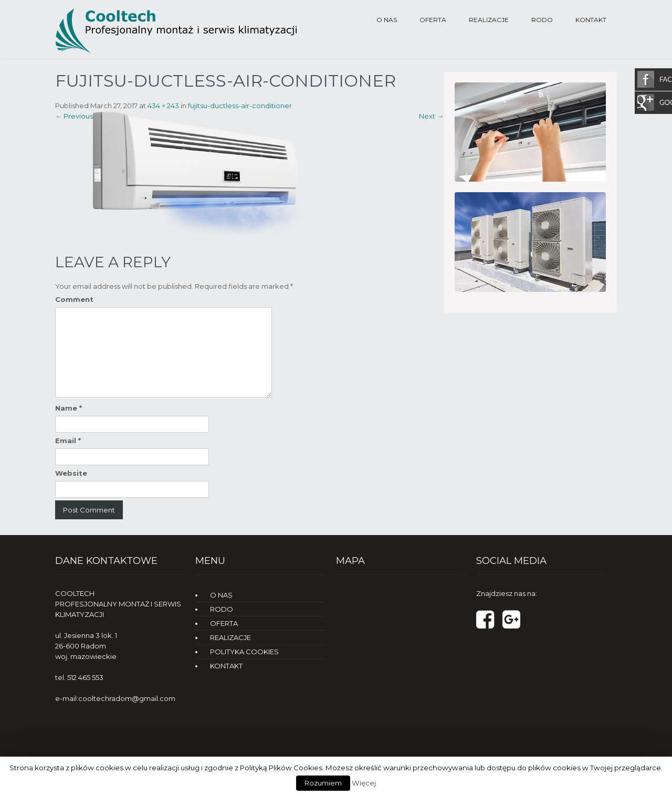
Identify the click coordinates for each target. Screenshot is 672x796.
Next (431, 116)
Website (71, 473)
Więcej (364, 783)
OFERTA (433, 20)
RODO (542, 20)
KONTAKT (591, 20)
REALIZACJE (489, 20)
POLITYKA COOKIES (244, 652)
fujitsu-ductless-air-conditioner (240, 106)
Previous (74, 116)
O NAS (387, 20)
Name (69, 408)
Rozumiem (323, 783)
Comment (74, 299)
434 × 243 (163, 106)
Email (68, 441)
